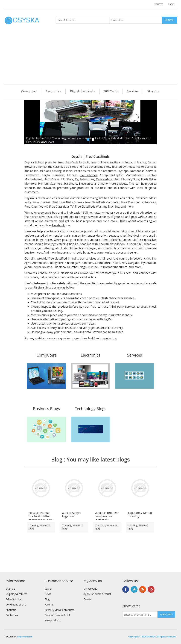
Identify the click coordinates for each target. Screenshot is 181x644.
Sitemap (10, 589)
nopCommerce (25, 637)
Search (48, 589)
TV (77, 179)
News (48, 594)
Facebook (58, 225)
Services (133, 91)
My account (90, 589)
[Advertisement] (91, 58)
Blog (57, 459)
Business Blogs (46, 409)
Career (87, 599)
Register (159, 4)
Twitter (134, 589)
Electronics (53, 91)
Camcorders (104, 179)
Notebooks (137, 171)
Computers (29, 91)
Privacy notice (14, 599)
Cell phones (89, 175)
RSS (143, 589)
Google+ (151, 589)
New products (53, 620)
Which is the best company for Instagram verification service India (107, 520)
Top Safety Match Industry (140, 515)
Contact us (12, 615)
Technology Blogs (90, 409)
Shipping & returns (16, 594)
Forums (49, 605)
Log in (171, 4)
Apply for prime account (97, 594)
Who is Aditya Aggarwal (71, 515)
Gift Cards (111, 91)
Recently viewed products (59, 610)
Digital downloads (82, 91)
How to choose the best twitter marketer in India (41, 516)
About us (154, 91)
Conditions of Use (16, 605)
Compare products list (57, 615)
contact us (110, 338)
